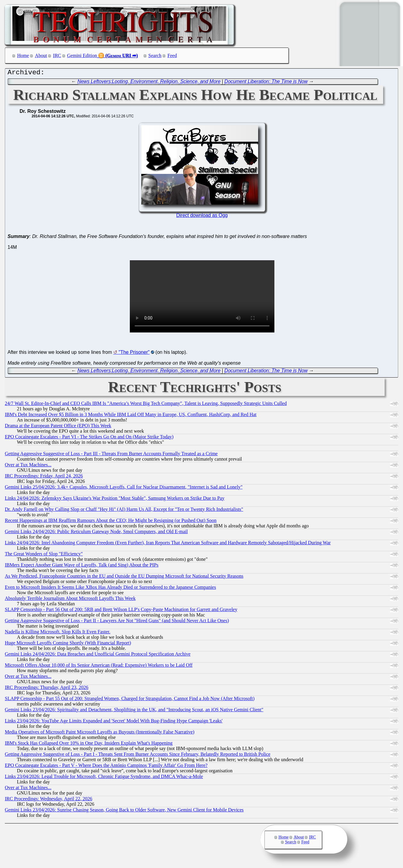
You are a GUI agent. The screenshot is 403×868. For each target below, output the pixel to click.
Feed (172, 56)
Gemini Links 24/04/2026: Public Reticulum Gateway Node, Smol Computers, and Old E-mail (96, 533)
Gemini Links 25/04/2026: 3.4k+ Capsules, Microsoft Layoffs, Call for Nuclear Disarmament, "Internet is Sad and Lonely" (124, 488)
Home (23, 56)
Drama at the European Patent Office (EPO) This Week (58, 427)
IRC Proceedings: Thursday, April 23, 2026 (47, 689)
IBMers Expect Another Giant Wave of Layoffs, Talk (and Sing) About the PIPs (82, 566)
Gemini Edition (82, 56)
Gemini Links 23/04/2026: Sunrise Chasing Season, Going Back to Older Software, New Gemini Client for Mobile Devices (124, 811)
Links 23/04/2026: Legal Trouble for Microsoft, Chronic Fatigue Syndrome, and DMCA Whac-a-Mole (104, 778)
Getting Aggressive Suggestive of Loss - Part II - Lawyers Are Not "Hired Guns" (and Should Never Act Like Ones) (117, 622)
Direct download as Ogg (202, 217)
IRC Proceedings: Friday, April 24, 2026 (44, 477)
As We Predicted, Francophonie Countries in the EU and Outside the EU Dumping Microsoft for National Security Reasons (124, 578)
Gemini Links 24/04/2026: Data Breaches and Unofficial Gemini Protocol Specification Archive (98, 655)
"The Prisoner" (134, 354)
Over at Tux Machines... (28, 466)
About (41, 56)
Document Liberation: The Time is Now (266, 83)
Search (155, 56)
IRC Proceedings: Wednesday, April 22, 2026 (48, 800)
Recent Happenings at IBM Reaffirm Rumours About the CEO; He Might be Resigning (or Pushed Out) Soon (111, 522)
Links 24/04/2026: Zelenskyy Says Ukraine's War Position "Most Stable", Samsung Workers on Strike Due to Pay (115, 500)
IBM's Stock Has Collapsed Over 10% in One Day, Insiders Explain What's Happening (89, 744)
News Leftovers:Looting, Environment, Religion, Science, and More (149, 83)
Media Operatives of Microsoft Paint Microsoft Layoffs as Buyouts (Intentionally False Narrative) (100, 733)
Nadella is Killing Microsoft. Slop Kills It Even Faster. (58, 633)
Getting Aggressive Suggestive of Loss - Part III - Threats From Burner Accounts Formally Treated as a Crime (111, 455)
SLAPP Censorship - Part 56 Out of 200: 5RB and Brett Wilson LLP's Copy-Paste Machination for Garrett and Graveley (121, 611)
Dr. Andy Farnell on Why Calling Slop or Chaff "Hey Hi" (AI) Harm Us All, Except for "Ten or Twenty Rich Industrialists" (124, 511)
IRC (57, 56)
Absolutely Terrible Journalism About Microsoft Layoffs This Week (70, 600)
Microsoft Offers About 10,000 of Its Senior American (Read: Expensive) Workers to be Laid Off (99, 667)
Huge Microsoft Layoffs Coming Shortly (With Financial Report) (68, 644)
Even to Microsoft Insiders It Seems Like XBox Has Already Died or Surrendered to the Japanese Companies (110, 589)
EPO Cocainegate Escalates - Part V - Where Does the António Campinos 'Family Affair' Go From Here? (106, 767)
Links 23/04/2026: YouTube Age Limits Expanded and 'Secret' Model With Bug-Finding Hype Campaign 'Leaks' (114, 722)
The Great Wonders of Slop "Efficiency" (44, 555)
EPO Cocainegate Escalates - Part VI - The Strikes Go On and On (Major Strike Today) (89, 438)
